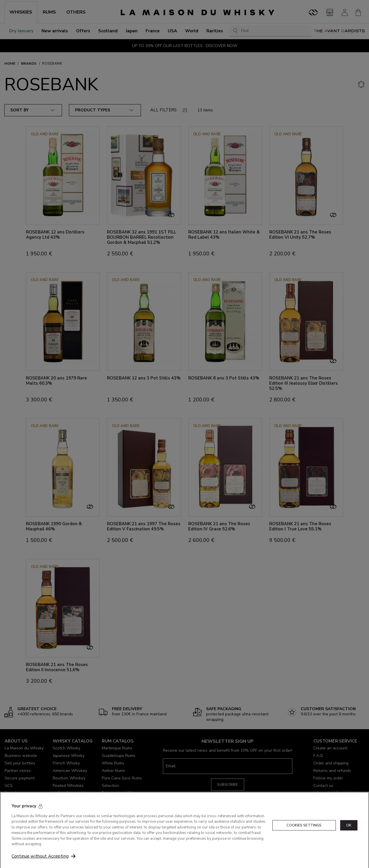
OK (349, 839)
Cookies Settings (304, 839)
